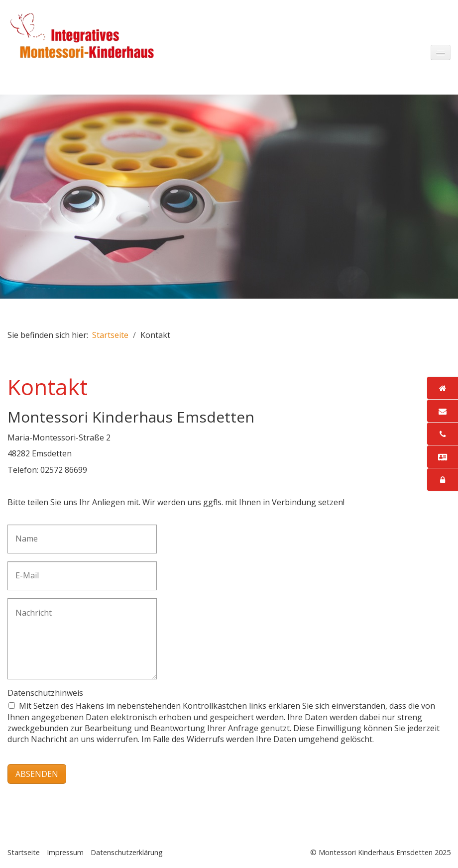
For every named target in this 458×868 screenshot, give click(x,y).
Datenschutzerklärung (127, 852)
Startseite (110, 335)
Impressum (65, 852)
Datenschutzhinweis (45, 693)
